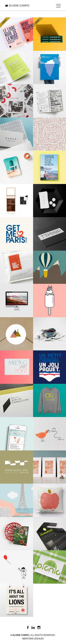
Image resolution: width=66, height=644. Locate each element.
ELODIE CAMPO (17, 5)
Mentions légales (33, 639)
